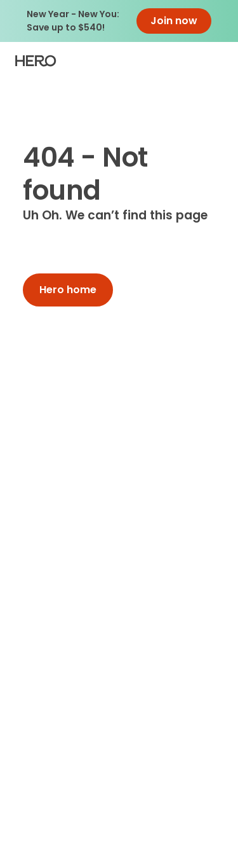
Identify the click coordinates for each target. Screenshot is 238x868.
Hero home (68, 290)
